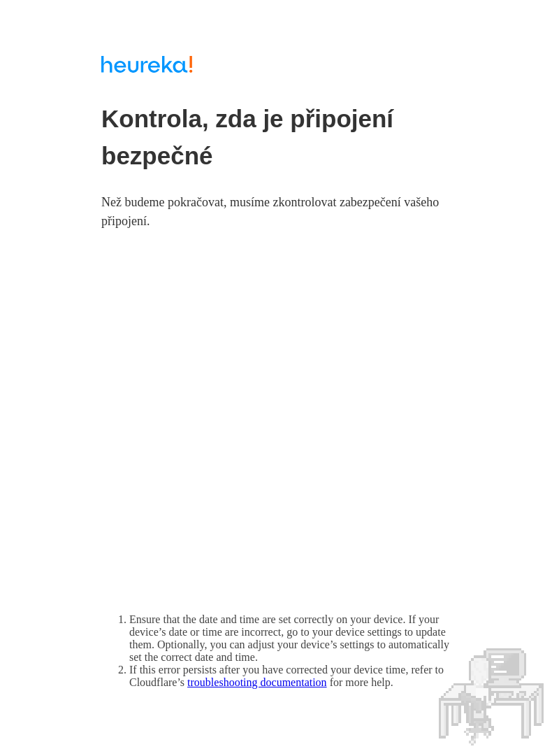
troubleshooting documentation (257, 682)
